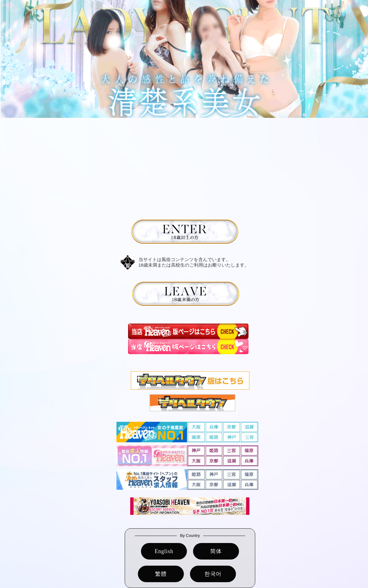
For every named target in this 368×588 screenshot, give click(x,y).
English (164, 551)
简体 (216, 551)
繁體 (161, 574)
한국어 (213, 574)
